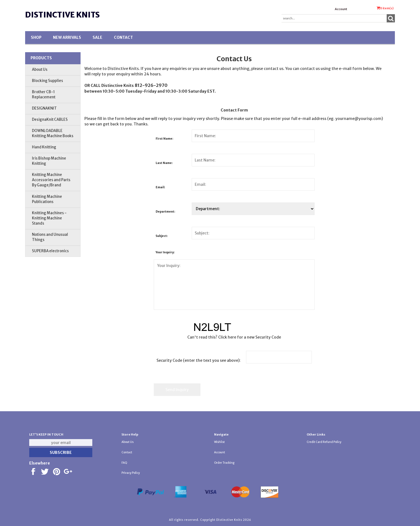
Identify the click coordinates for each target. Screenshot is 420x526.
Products (41, 58)
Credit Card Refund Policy (324, 442)
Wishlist (219, 442)
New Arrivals (67, 37)
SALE (97, 37)
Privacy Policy (131, 473)
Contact (123, 37)
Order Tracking (224, 463)
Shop (36, 37)
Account (341, 9)
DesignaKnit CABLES (50, 120)
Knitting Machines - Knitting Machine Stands (49, 218)
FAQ (124, 463)
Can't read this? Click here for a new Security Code (234, 337)
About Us (40, 70)
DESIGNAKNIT (44, 108)
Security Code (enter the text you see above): (199, 360)
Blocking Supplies (48, 81)
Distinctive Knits (62, 15)
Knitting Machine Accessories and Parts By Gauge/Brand (51, 180)
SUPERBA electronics (50, 251)
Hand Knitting (44, 147)
